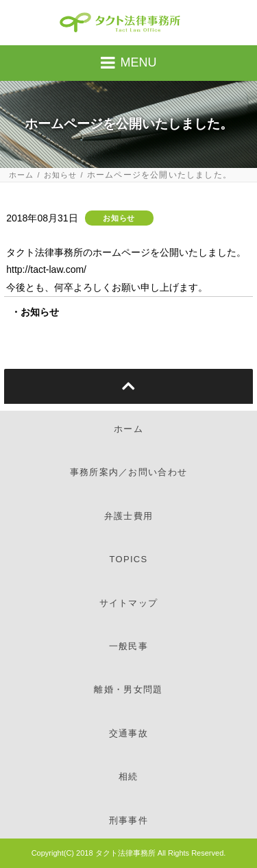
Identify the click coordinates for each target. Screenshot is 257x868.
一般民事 (128, 646)
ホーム (22, 175)
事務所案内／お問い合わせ (129, 472)
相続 (128, 776)
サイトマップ (129, 603)
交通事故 (128, 733)
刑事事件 (128, 820)
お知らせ (61, 175)
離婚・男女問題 (128, 689)
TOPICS (129, 559)
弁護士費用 (129, 516)
